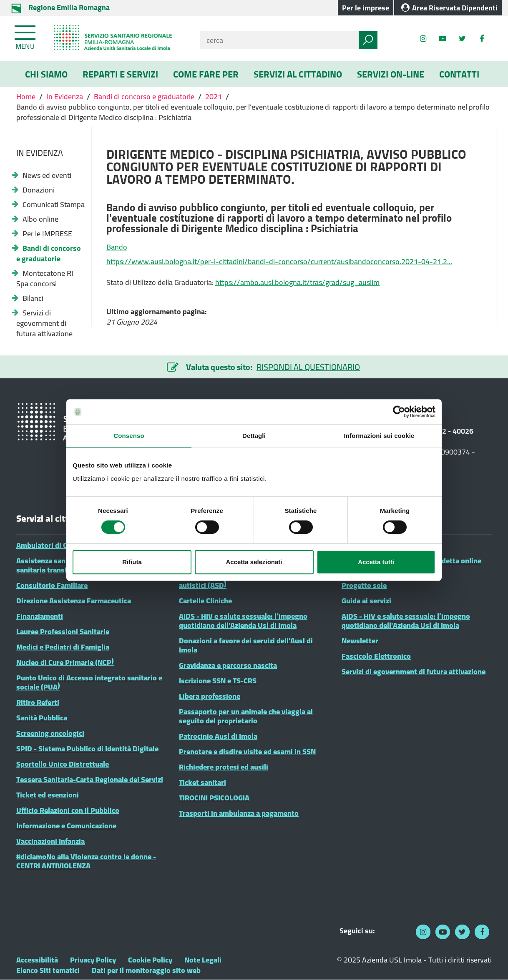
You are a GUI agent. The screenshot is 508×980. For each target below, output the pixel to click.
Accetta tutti (376, 562)
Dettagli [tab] (254, 436)
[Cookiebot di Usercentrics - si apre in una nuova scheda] (399, 412)
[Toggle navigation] (26, 36)
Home (27, 96)
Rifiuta (132, 562)
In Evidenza (65, 96)
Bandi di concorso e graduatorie (144, 96)
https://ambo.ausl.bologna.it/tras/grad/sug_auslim (297, 282)
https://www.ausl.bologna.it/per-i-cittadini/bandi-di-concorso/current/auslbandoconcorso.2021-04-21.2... (279, 261)
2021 (214, 96)
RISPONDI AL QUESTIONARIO (308, 367)
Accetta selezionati (254, 562)
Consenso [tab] (129, 436)
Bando (117, 247)
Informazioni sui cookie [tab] (379, 436)
